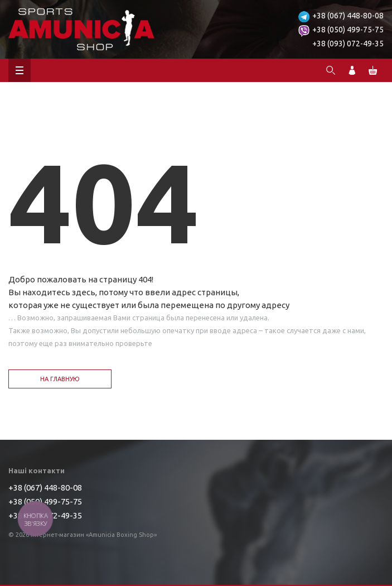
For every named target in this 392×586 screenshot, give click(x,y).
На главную (60, 379)
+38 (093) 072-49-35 (348, 44)
